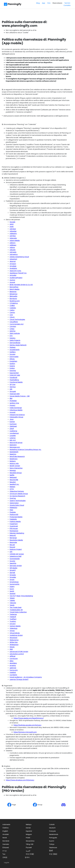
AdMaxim (13, 234)
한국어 (27, 857)
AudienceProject (16, 278)
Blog (38, 3)
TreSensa (13, 614)
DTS (11, 336)
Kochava (13, 424)
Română (6, 841)
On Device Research (17, 496)
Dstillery (13, 352)
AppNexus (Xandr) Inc (18, 273)
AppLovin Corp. (15, 271)
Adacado (13, 238)
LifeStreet (13, 426)
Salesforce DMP (16, 556)
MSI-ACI (13, 440)
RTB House (14, 528)
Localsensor (14, 433)
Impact (12, 405)
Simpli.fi (13, 570)
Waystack (13, 638)
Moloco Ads (14, 463)
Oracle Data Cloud (17, 505)
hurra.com (14, 670)
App (43, 3)
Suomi (52, 841)
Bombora (13, 299)
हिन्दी (51, 851)
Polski (28, 838)
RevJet (12, 545)
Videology (14, 628)
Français (52, 831)
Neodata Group (16, 473)
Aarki (12, 227)
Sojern (12, 587)
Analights (13, 268)
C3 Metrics (14, 303)
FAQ (49, 3)
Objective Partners (17, 491)
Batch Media (14, 289)
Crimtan (13, 326)
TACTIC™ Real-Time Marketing (21, 596)
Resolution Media (16, 540)
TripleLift (13, 617)
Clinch (12, 317)
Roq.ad (12, 547)
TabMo (12, 600)
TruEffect (13, 619)
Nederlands (54, 834)
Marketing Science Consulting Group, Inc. (25, 450)
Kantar (12, 422)
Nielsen (12, 487)
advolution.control (17, 654)
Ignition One (14, 403)
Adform (13, 243)
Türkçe (52, 844)
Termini (67, 3)
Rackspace (14, 531)
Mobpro (13, 461)
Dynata (12, 354)
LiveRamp (13, 431)
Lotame (13, 438)
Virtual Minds (15, 633)
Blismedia (13, 296)
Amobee (13, 266)
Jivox (12, 419)
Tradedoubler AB (16, 610)
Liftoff (12, 429)
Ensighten (13, 361)
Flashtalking (14, 380)
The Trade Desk (15, 607)
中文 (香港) (53, 854)
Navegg (13, 470)
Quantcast (14, 526)
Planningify (13, 4)
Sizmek (12, 573)
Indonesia (6, 825)
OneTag (13, 498)
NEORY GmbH (15, 466)
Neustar (13, 482)
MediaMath (14, 452)
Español (29, 831)
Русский (29, 848)
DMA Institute (15, 333)
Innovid (12, 412)
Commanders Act (17, 324)
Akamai (13, 261)
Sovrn (12, 589)
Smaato (13, 575)
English (5, 831)
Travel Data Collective (18, 612)
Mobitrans (14, 459)
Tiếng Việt (30, 844)
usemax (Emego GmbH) (19, 679)
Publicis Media (15, 522)
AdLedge (13, 231)
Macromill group (16, 443)
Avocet (12, 282)
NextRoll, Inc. (14, 484)
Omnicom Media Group (19, 494)
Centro (12, 313)
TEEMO (12, 598)
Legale (7, 863)
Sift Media (13, 568)
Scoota (12, 561)
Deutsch (52, 828)
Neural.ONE (14, 480)
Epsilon (12, 364)
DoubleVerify (15, 350)
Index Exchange (16, 408)
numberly (13, 675)
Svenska (6, 844)
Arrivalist (13, 275)
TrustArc (13, 621)
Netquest (13, 477)
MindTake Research (17, 456)
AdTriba (13, 236)
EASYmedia (14, 357)
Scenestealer (15, 559)
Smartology (14, 582)
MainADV (13, 445)
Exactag (13, 371)
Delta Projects (15, 340)
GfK (11, 389)
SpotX (12, 591)
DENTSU (13, 331)
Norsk (5, 838)
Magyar (29, 834)
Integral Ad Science (17, 415)
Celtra (12, 310)
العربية (28, 851)
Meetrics (13, 454)
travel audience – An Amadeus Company (26, 677)
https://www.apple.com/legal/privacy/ (29, 718)
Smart (12, 580)
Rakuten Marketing (17, 533)
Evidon (12, 368)
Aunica (12, 280)
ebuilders (13, 663)
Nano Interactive (16, 468)
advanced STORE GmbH (19, 652)
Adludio (13, 250)
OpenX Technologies (18, 501)
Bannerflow (14, 287)
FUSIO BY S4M (15, 375)
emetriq (13, 666)
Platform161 (14, 515)
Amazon (13, 264)
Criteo (12, 329)
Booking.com (15, 301)
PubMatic (13, 519)
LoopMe (13, 436)
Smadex (13, 577)
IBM (11, 398)
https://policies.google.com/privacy (27, 725)
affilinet (12, 656)
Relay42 (13, 535)
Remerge (13, 538)
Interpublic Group (16, 417)
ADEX (12, 224)
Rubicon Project (16, 549)
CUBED (12, 306)
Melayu (29, 825)
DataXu (12, 338)
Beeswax (13, 292)
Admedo (13, 252)
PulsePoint (14, 524)
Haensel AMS (15, 394)
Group (37, 805)
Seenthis (13, 563)
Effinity (12, 359)
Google (12, 222)
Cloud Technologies (17, 319)
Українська (53, 848)
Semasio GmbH (16, 566)
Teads (12, 605)
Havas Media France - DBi (20, 396)
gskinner (13, 668)
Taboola (13, 603)
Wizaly (12, 647)
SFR (11, 552)
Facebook (13, 378)
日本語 (5, 857)
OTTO (12, 489)
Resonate (13, 542)
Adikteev (13, 245)
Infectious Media (16, 410)
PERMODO (13, 508)
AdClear (13, 229)
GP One (12, 385)
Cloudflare (14, 322)
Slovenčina (30, 841)
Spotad (12, 594)
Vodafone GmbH (16, 635)
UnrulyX (13, 624)
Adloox (12, 247)
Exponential (14, 373)
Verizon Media (15, 626)
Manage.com (15, 447)
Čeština (5, 828)
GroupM (13, 391)
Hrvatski (6, 834)
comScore (14, 659)
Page (12, 805)
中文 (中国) (30, 854)
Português (53, 838)
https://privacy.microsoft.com (25, 732)
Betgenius (13, 294)
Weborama (14, 640)
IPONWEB (13, 401)
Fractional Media (16, 382)
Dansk (28, 828)
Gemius (13, 387)
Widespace (14, 645)
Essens (12, 366)
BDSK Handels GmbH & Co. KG (21, 285)
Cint (11, 315)
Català (52, 825)
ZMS (11, 649)
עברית (5, 851)
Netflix (12, 475)
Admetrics (14, 254)
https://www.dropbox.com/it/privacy (20, 780)
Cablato (13, 308)
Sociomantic (15, 584)
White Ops (14, 642)
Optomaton (14, 503)
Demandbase (15, 343)
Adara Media (15, 241)
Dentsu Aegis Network (18, 345)
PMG (11, 510)
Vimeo (12, 631)
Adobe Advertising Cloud (19, 257)
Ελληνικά (6, 848)
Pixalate (13, 512)
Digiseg (12, 347)
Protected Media (16, 517)
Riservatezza (57, 3)
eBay (12, 661)
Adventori (13, 259)
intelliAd (13, 672)
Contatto (67, 5)
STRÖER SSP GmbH (17, 554)
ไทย (4, 854)
